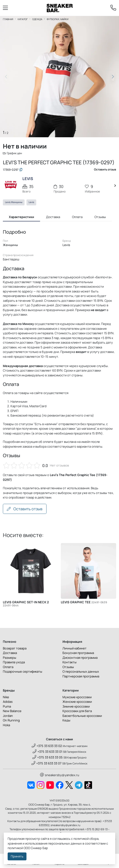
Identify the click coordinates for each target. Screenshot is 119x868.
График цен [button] (13, 153)
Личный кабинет (75, 649)
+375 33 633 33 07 (47, 764)
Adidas (8, 702)
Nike (6, 698)
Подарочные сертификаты (23, 672)
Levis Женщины (14, 203)
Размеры (10, 658)
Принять (17, 856)
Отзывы (68, 668)
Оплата (8, 668)
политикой (15, 848)
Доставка (10, 654)
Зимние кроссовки (76, 707)
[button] (113, 77)
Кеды (66, 721)
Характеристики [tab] (21, 217)
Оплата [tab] (77, 217)
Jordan (8, 716)
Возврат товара (15, 649)
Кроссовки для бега (77, 712)
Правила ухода (14, 663)
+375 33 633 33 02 (47, 747)
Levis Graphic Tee (84, 603)
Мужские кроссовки (77, 698)
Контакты (70, 663)
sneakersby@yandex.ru (60, 776)
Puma (7, 707)
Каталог (23, 19)
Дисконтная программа (80, 658)
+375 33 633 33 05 (48, 758)
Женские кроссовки (77, 702)
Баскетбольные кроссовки (82, 716)
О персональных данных (81, 672)
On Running (11, 721)
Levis (31, 203)
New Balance (12, 712)
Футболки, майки (58, 19)
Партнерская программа (81, 677)
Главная (8, 19)
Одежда (37, 19)
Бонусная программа (78, 654)
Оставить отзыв (25, 510)
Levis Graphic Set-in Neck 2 (26, 604)
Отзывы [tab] (100, 217)
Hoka (6, 726)
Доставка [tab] (53, 217)
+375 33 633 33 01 (47, 752)
